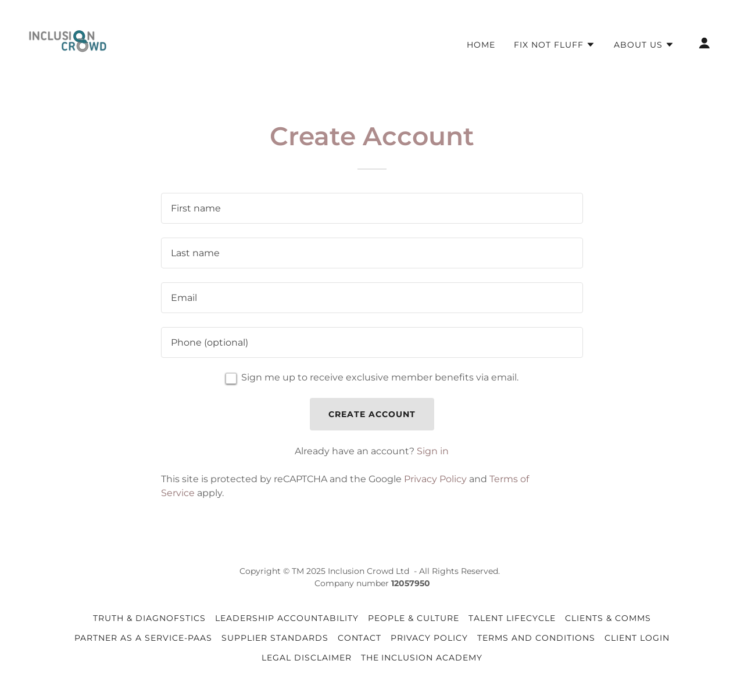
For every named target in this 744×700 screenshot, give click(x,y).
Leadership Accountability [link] (287, 618)
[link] (68, 42)
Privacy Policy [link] (435, 479)
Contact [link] (360, 638)
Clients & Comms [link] (608, 618)
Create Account (372, 414)
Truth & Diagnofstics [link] (149, 618)
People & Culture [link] (414, 618)
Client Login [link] (637, 638)
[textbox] (372, 208)
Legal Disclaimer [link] (307, 658)
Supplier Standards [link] (275, 638)
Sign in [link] (433, 451)
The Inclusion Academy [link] (422, 658)
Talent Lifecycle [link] (512, 618)
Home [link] (481, 45)
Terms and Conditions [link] (536, 638)
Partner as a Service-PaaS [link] (143, 638)
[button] (555, 45)
